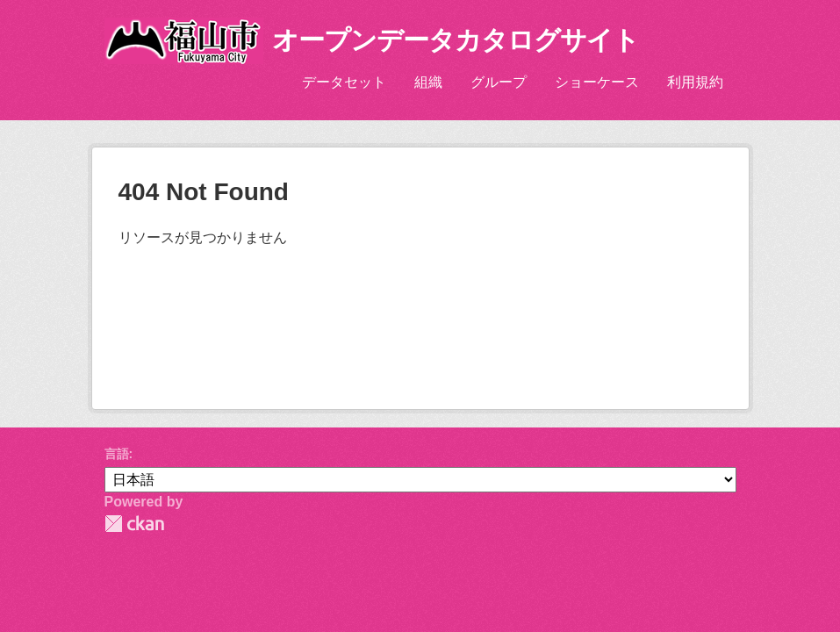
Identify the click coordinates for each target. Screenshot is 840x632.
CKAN (134, 524)
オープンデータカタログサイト (456, 40)
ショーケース (597, 82)
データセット (344, 82)
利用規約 (695, 82)
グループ (499, 82)
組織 (428, 82)
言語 (117, 454)
